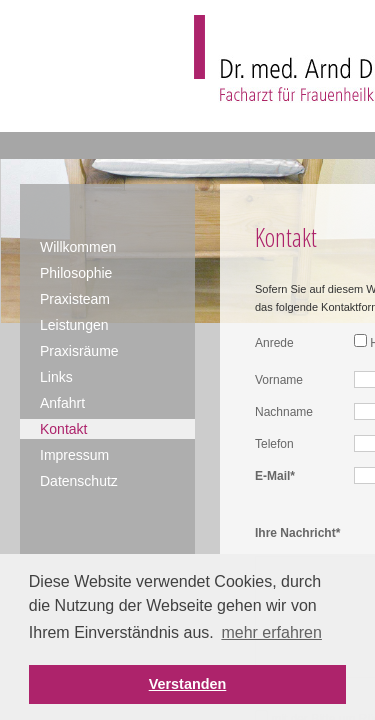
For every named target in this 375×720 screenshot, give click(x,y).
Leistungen (74, 325)
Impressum (74, 455)
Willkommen (78, 247)
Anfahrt (62, 403)
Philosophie (76, 273)
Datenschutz (79, 481)
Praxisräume (79, 351)
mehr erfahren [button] (271, 632)
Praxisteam (75, 299)
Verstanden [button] (188, 684)
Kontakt (63, 429)
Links (56, 377)
